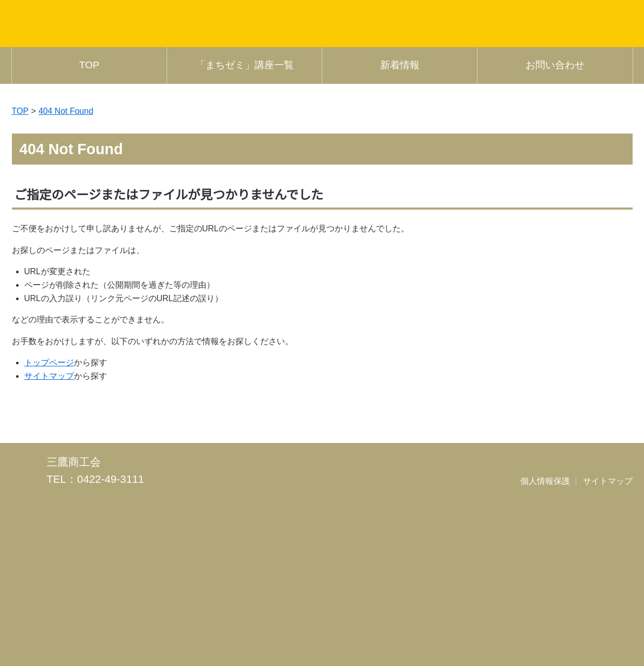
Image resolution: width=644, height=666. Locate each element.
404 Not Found (68, 243)
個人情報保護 (546, 617)
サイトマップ (49, 508)
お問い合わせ (555, 198)
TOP (89, 198)
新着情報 (400, 198)
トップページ (49, 495)
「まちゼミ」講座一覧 (245, 198)
